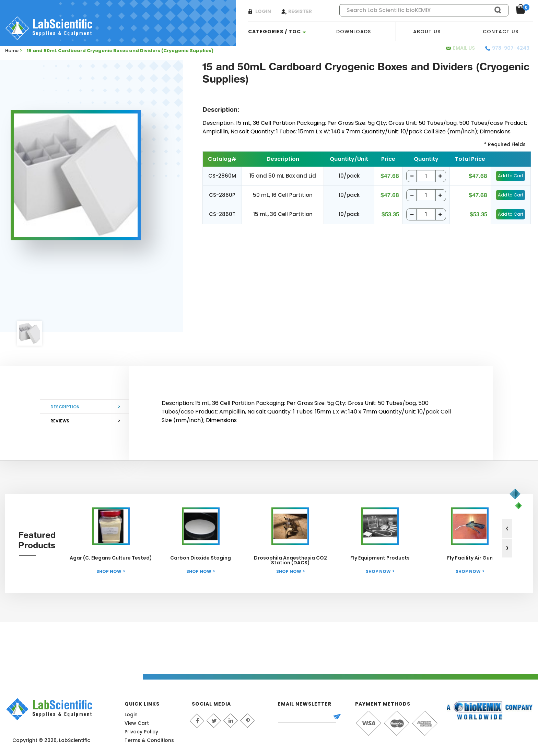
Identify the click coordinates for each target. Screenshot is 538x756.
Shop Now (109, 571)
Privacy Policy (141, 732)
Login (263, 11)
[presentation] (507, 529)
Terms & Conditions (149, 740)
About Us (427, 32)
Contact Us (501, 32)
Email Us (464, 48)
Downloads (354, 32)
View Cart (137, 723)
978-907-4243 (511, 48)
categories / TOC (274, 32)
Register (300, 11)
